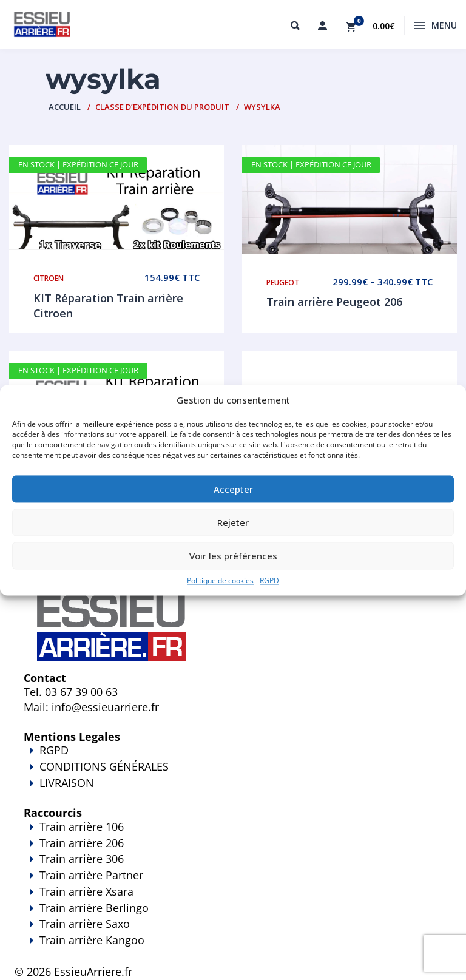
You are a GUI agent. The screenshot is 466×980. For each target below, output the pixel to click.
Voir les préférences (233, 556)
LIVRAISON (233, 791)
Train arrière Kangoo (233, 948)
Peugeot (283, 282)
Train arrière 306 (82, 859)
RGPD (269, 581)
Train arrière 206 (82, 843)
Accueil (65, 107)
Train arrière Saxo (85, 924)
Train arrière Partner (91, 875)
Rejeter (233, 522)
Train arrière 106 (82, 826)
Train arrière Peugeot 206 (334, 302)
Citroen (49, 278)
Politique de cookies (220, 581)
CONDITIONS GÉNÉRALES (104, 766)
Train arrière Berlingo (94, 908)
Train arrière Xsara (86, 891)
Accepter (233, 489)
